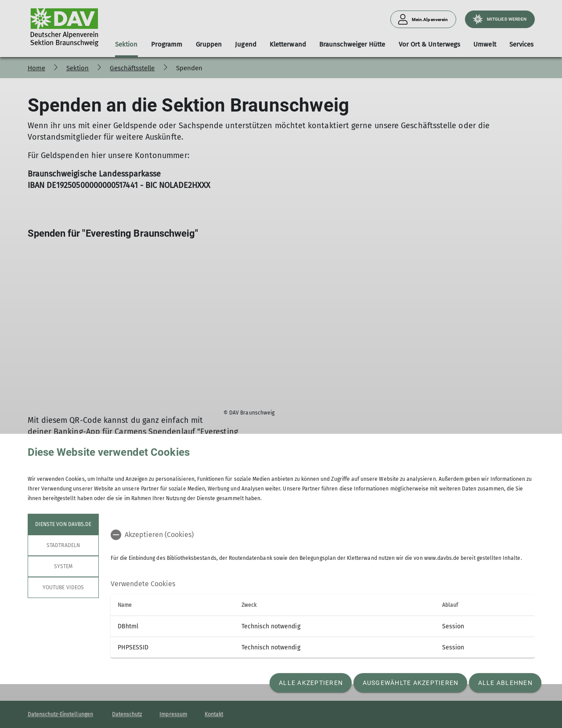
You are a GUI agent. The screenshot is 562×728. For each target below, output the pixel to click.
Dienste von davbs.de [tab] (63, 524)
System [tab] (63, 566)
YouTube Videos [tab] (63, 587)
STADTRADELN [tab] (63, 545)
